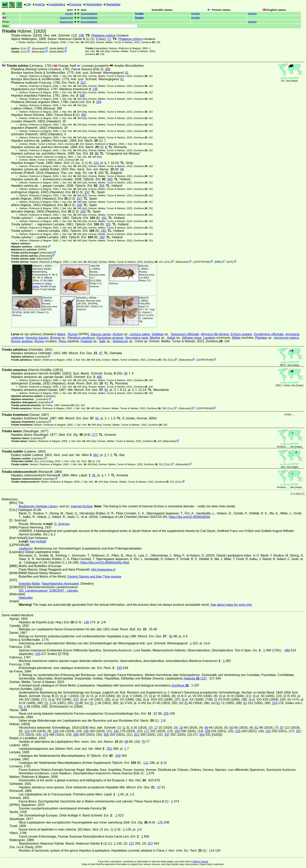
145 (87, 622)
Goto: (70, 26)
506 (82, 96)
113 (27, 731)
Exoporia (75, 4)
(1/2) (70, 405)
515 (38, 654)
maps (294, 81)
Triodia (139, 14)
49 (206, 728)
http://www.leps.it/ (103, 570)
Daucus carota (101, 334)
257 (298, 731)
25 (76, 703)
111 (146, 763)
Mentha (155, 338)
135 (95, 89)
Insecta (40, 4)
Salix (102, 341)
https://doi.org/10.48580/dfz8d (189, 517)
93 (106, 390)
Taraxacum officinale (185, 334)
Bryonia (55, 338)
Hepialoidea (94, 4)
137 (131, 844)
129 (56, 731)
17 (109, 39)
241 (268, 731)
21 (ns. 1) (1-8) (73, 163)
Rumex (73, 334)
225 (238, 731)
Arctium (118, 334)
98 (97, 153)
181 (104, 218)
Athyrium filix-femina (215, 334)
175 (160, 822)
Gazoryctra (66, 18)
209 (208, 731)
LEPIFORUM (201, 262)
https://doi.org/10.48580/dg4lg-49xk (105, 563)
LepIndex (41, 357)
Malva (61, 334)
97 (155, 714)
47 (101, 353)
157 (87, 192)
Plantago (261, 338)
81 (245, 703)
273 (46, 735)
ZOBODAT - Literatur (64, 591)
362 (96, 455)
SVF (230, 262)
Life (28, 4)
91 (97, 418)
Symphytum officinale (269, 334)
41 (186, 703)
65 (231, 728)
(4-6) (74, 435)
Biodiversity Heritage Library (38, 506)
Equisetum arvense (110, 338)
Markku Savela (200, 862)
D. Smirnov (96, 285)
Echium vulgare (241, 334)
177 (95, 435)
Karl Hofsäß (49, 289)
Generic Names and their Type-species (94, 577)
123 (96, 163)
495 (287, 650)
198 (81, 35)
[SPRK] (42, 249)
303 (110, 179)
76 (143, 742)
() (195, 14)
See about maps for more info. (232, 605)
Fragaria (86, 341)
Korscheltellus (89, 14)
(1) (68, 39)
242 (118, 756)
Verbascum (120, 341)
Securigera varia (137, 338)
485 (99, 377)
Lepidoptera (57, 4)
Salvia (171, 338)
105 (166, 714)
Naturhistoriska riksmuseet (60, 584)
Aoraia (69, 14)
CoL (24, 48)
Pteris (63, 341)
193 (99, 102)
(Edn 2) (87, 69)
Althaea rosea (192, 338)
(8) (85, 218)
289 (76, 735)
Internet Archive (82, 506)
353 (202, 735)
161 (116, 731)
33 (181, 728)
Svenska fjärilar (29, 584)
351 (110, 749)
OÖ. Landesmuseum (33, 591)
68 (126, 742)
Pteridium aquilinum (81, 338)
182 (103, 231)
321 (137, 735)
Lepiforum (26, 548)
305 (84, 115)
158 (79, 205)
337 (167, 735)
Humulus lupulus (37, 338)
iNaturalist (38, 48)
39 (126, 373)
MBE (218, 262)
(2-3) (74, 192)
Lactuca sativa (140, 334)
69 (122, 169)
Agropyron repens (286, 338)
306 (108, 69)
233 (119, 668)
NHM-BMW (57, 48)
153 (275, 703)
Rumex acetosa (22, 341)
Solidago (157, 334)
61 (127, 73)
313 (83, 83)
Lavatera (209, 338)
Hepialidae (113, 4)
